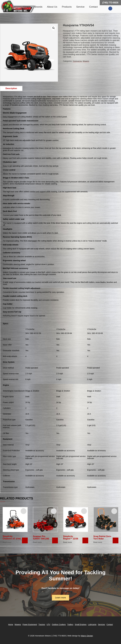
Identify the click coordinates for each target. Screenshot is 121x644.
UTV (48, 624)
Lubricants (92, 624)
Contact (93, 7)
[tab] (11, 88)
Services (102, 624)
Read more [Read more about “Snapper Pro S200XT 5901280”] (37, 542)
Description (11, 88)
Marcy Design (87, 636)
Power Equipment (30, 624)
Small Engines (81, 624)
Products (67, 7)
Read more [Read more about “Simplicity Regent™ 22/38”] (67, 542)
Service (80, 7)
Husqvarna (77, 61)
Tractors (42, 624)
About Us (52, 7)
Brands (38, 7)
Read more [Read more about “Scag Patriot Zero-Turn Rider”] (98, 542)
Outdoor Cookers (59, 624)
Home (27, 7)
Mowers (86, 61)
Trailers (70, 624)
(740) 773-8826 (110, 3)
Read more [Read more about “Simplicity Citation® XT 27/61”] (7, 542)
